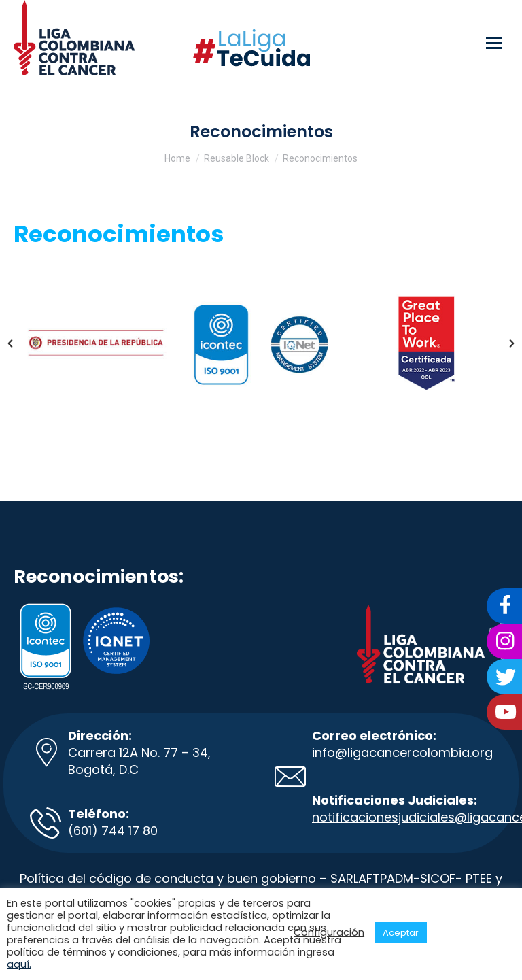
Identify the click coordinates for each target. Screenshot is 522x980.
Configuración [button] (329, 932)
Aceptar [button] (401, 933)
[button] (10, 343)
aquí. (19, 964)
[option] (96, 343)
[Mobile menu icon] (494, 43)
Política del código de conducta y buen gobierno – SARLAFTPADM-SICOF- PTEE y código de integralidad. (261, 887)
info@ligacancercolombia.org (402, 753)
